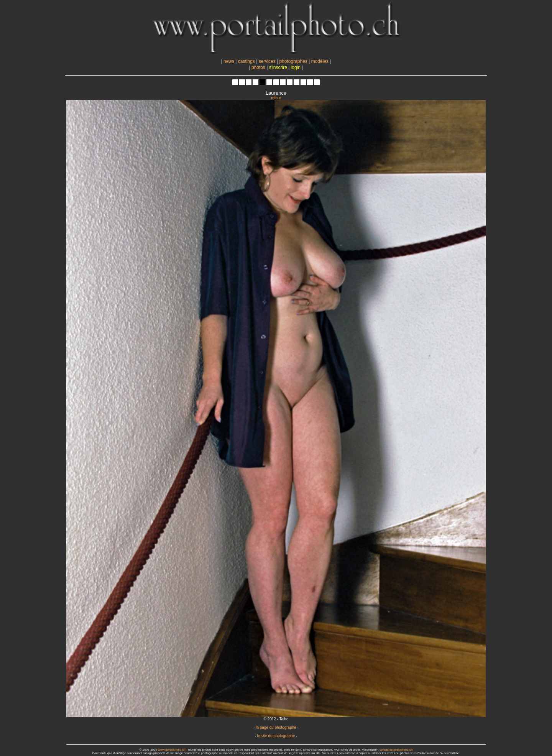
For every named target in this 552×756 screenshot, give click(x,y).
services (267, 61)
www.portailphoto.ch (172, 750)
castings (246, 61)
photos (258, 67)
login (296, 67)
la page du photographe (276, 727)
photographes (293, 61)
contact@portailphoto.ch (396, 750)
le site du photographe (276, 736)
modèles (320, 61)
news (229, 61)
